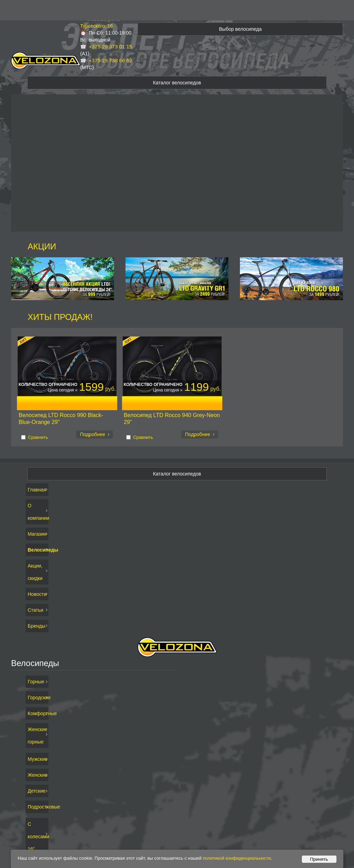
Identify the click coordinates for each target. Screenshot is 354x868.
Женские (37, 775)
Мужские (37, 759)
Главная (37, 490)
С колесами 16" (37, 837)
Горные (36, 682)
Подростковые (37, 807)
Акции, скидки (35, 572)
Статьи (35, 610)
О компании (37, 512)
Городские (37, 698)
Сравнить (38, 437)
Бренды (36, 626)
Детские (37, 791)
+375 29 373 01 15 (111, 47)
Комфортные (37, 713)
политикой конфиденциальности (237, 858)
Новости (37, 594)
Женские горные (37, 736)
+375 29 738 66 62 (111, 60)
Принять (319, 859)
